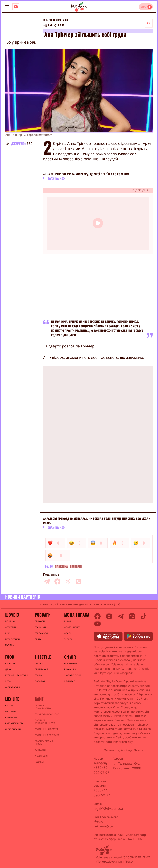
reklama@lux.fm (106, 826)
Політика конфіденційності (45, 722)
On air (70, 657)
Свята (38, 639)
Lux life (12, 699)
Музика (9, 645)
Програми (11, 711)
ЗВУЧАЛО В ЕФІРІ (73, 675)
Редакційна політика (47, 735)
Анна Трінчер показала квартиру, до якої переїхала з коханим (86, 174)
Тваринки (40, 627)
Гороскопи (41, 633)
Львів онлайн (13, 729)
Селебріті (76, 567)
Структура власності (47, 714)
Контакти (40, 750)
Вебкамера (11, 717)
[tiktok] (144, 616)
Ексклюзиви (12, 639)
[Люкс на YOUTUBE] (16, 7)
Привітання (41, 669)
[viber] (78, 581)
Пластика (61, 567)
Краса (68, 621)
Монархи (10, 621)
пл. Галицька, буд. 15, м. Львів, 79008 (127, 766)
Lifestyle (43, 657)
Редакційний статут (46, 729)
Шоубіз (48, 567)
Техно (38, 675)
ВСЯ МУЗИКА (71, 663)
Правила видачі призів (44, 742)
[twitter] (68, 581)
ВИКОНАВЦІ (70, 669)
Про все (39, 663)
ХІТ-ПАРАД (70, 681)
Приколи (40, 621)
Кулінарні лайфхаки (17, 675)
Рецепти (10, 663)
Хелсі (8, 681)
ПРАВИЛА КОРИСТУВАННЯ (43, 707)
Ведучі (9, 705)
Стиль (68, 633)
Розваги (43, 615)
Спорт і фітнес (72, 627)
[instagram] (109, 616)
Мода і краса (77, 615)
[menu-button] (7, 7)
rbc (30, 144)
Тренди (68, 639)
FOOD (10, 657)
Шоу (8, 633)
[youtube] (98, 624)
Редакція (40, 762)
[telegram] (47, 581)
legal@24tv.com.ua (108, 808)
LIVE (143, 7)
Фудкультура (13, 687)
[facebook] (57, 581)
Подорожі (40, 681)
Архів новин (41, 756)
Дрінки (9, 669)
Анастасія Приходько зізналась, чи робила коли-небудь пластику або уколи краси (97, 521)
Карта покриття (14, 723)
